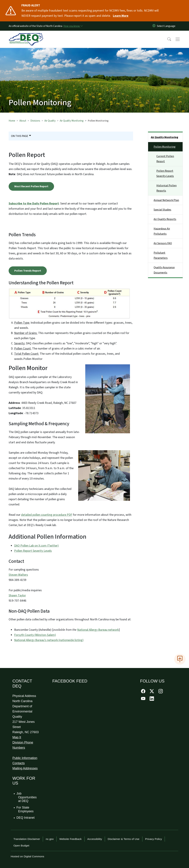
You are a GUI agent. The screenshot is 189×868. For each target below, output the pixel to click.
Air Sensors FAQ (163, 243)
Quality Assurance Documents (164, 270)
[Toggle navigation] (181, 39)
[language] (167, 26)
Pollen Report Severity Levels (33, 551)
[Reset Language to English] (154, 26)
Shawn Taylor (17, 595)
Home (12, 121)
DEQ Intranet (26, 818)
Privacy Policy (154, 839)
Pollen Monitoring (165, 147)
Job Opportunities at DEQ (27, 797)
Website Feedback (71, 839)
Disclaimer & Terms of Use (124, 839)
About (23, 121)
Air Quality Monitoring (72, 121)
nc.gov (50, 839)
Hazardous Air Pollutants (162, 231)
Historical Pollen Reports (166, 188)
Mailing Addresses (25, 768)
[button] (167, 39)
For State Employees (25, 809)
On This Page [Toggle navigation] (20, 136)
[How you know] (73, 26)
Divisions (35, 121)
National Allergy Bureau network (98, 630)
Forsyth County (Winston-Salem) (35, 635)
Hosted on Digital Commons (27, 856)
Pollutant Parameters (161, 255)
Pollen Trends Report (28, 271)
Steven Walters (18, 575)
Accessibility (95, 839)
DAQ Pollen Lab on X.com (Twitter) (36, 546)
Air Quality (50, 121)
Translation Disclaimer (27, 839)
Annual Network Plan (166, 200)
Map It (17, 737)
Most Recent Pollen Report (31, 186)
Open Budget (21, 845)
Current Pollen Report (165, 159)
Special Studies (162, 210)
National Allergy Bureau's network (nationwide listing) (49, 640)
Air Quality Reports (165, 219)
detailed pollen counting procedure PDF (47, 515)
